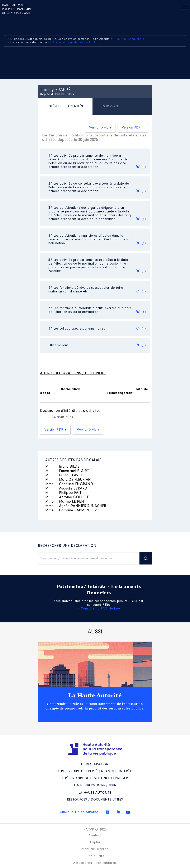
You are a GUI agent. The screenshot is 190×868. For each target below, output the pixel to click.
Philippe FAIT (63, 493)
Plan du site (95, 856)
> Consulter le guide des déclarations (76, 42)
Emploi (95, 842)
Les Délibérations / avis (95, 785)
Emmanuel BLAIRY (67, 471)
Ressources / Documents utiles (95, 800)
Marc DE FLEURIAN (68, 480)
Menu (185, 9)
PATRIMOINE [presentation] (111, 106)
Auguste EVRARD (66, 489)
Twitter (108, 812)
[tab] (65, 107)
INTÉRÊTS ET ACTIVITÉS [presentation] (65, 106)
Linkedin (118, 812)
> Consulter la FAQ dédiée (99, 609)
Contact (95, 836)
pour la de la (20, 9)
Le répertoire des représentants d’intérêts (95, 771)
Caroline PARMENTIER (71, 511)
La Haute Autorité (95, 696)
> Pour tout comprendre (129, 39)
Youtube (128, 812)
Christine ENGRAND (69, 484)
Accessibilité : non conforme (95, 863)
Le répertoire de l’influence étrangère (95, 778)
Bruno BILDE (62, 467)
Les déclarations (95, 764)
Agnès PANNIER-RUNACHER (76, 506)
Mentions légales (95, 849)
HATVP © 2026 (95, 830)
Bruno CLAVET (64, 476)
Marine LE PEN (65, 502)
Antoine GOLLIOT (67, 497)
